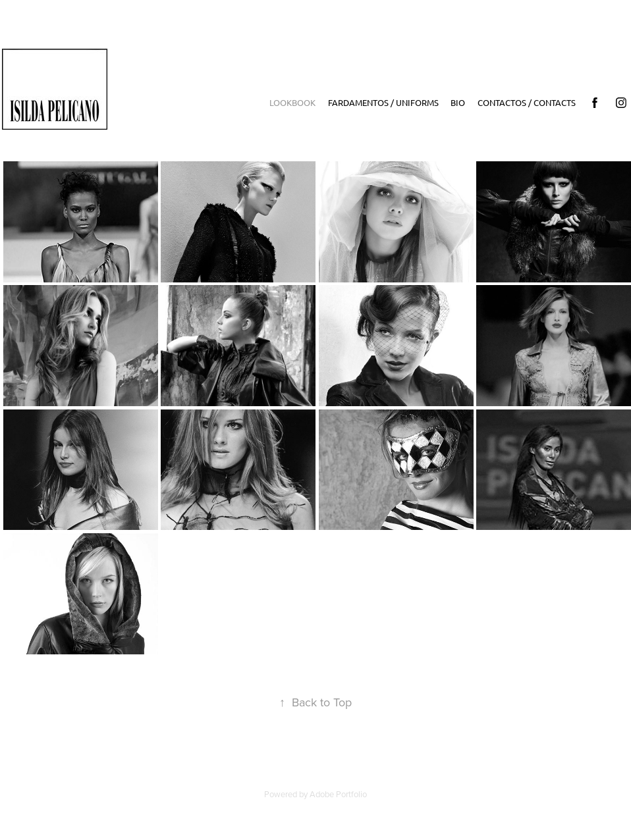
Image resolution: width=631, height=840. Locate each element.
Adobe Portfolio (338, 794)
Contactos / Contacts (527, 102)
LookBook (292, 102)
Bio (458, 102)
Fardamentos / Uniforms (383, 102)
